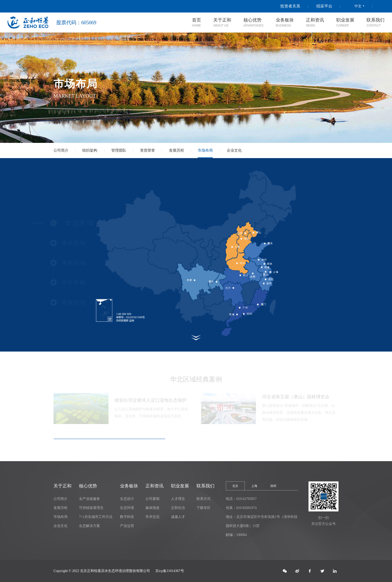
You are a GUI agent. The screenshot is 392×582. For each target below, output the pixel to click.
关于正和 (62, 486)
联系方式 (203, 499)
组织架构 (90, 150)
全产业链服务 (89, 499)
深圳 (273, 486)
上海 (254, 486)
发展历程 (176, 150)
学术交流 (152, 517)
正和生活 (178, 508)
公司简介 (61, 150)
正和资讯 (154, 486)
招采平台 (324, 6)
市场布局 (205, 150)
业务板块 (129, 486)
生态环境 (127, 508)
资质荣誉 (147, 150)
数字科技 (127, 517)
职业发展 (180, 486)
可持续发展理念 (91, 508)
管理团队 (119, 150)
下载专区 (203, 508)
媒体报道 (152, 508)
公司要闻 (152, 499)
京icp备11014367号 (170, 571)
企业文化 (234, 150)
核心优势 (88, 486)
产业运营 (127, 526)
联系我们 (205, 486)
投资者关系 (290, 6)
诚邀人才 (178, 517)
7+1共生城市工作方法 (96, 517)
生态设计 (127, 499)
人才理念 (178, 499)
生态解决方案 (89, 526)
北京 (235, 486)
